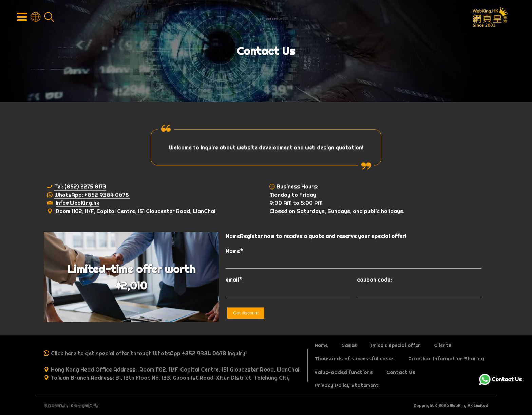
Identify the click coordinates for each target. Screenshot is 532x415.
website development (265, 148)
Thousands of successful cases (355, 359)
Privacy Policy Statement (347, 385)
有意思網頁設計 (87, 405)
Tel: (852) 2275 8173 (80, 187)
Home (321, 345)
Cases (349, 345)
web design (320, 148)
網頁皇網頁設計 (57, 405)
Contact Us (401, 372)
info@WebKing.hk (78, 203)
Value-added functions (344, 372)
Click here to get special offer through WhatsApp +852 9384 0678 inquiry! (149, 353)
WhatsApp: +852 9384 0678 (92, 195)
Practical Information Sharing (446, 359)
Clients (443, 345)
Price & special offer (395, 345)
